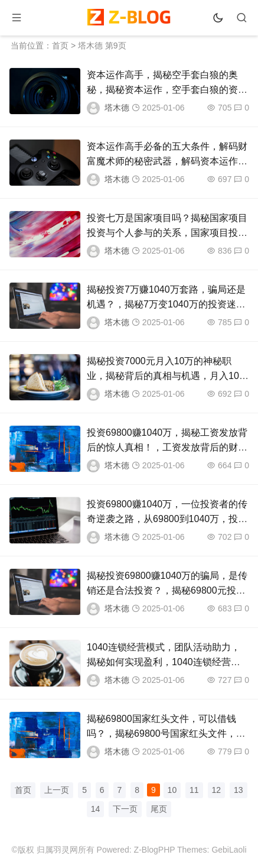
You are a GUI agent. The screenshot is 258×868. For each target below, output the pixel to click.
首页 (60, 46)
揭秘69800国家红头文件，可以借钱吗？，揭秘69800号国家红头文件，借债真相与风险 (166, 733)
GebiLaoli (229, 850)
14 (96, 809)
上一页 (57, 790)
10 (172, 790)
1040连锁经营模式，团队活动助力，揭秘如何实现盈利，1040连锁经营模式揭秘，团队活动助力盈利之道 (164, 662)
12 (217, 790)
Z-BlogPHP (155, 850)
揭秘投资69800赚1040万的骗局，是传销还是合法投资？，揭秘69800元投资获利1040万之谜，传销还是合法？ (167, 590)
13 (239, 790)
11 (194, 790)
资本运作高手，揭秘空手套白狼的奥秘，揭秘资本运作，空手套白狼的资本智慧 (167, 90)
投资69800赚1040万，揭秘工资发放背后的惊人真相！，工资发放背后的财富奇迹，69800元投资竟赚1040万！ (167, 447)
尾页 (159, 809)
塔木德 (117, 108)
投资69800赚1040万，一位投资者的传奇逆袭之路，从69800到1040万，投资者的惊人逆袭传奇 (167, 519)
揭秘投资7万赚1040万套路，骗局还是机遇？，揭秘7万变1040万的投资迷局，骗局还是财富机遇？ (166, 304)
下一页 (125, 809)
